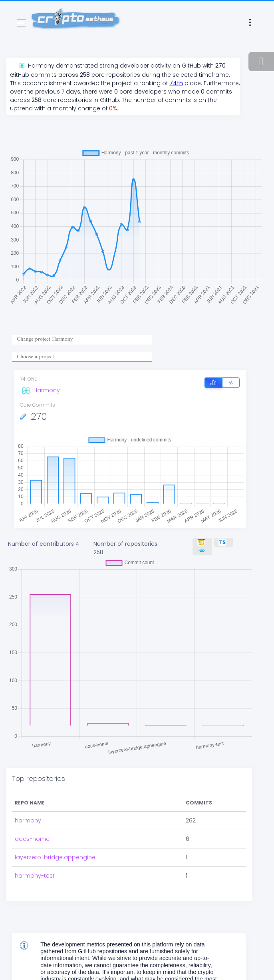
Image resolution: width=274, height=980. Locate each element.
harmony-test (35, 876)
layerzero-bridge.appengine (55, 857)
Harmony (40, 390)
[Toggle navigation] (22, 23)
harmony (28, 820)
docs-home (32, 839)
